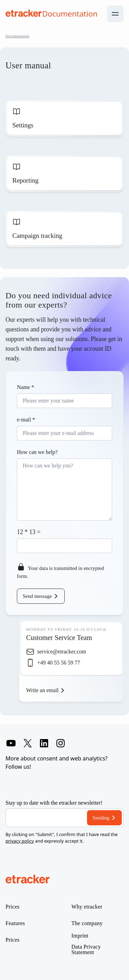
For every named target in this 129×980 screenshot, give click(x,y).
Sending (101, 818)
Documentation (17, 36)
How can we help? (37, 452)
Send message (37, 596)
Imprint (80, 936)
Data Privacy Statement (86, 950)
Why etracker (87, 907)
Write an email (42, 690)
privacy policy (20, 841)
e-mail (26, 420)
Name (25, 387)
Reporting (25, 180)
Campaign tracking (37, 236)
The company (87, 923)
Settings (23, 125)
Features (15, 923)
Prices (13, 907)
